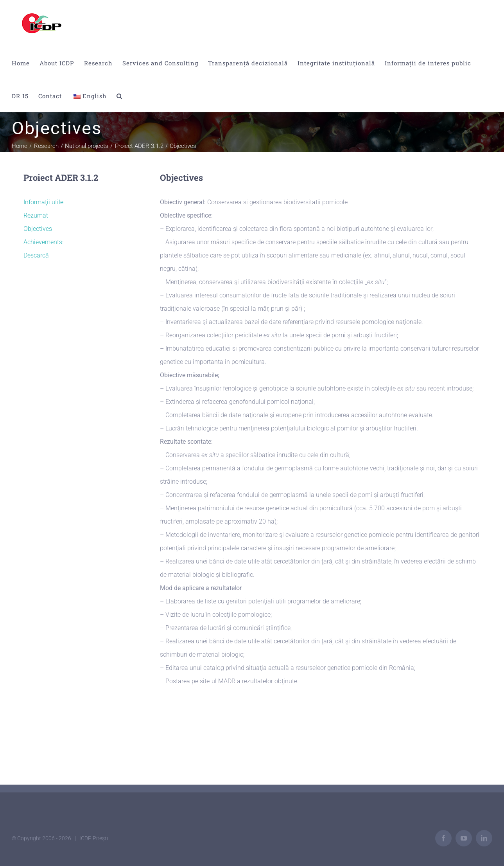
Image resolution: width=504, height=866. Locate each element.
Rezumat (36, 215)
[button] (119, 96)
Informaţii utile (43, 202)
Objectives (38, 229)
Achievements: (43, 242)
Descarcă (36, 255)
